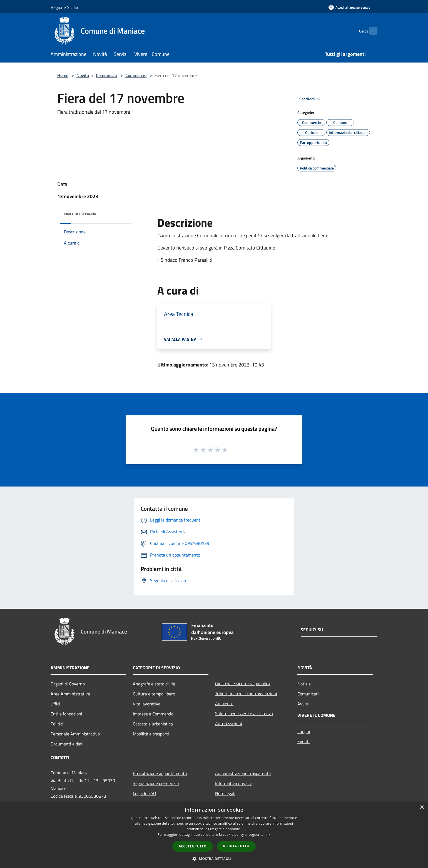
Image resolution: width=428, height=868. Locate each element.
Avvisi (303, 704)
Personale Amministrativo (75, 734)
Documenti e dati (67, 744)
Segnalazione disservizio (156, 783)
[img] (121, 213)
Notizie (304, 684)
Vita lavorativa (147, 704)
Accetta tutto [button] (193, 846)
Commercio (136, 75)
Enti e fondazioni (66, 714)
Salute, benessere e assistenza (244, 714)
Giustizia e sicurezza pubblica (243, 684)
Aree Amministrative (70, 694)
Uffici (55, 704)
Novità (83, 75)
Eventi (303, 741)
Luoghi (304, 731)
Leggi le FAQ (145, 793)
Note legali (225, 793)
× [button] (422, 808)
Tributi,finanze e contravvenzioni (246, 694)
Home (63, 75)
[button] (214, 859)
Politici (57, 724)
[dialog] (214, 835)
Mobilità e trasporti (151, 734)
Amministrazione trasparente (243, 773)
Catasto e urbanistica (153, 724)
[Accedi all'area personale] (349, 7)
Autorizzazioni (229, 724)
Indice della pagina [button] (80, 214)
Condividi (311, 99)
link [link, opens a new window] (267, 835)
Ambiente (224, 704)
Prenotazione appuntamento (160, 773)
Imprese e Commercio (153, 714)
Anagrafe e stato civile (154, 684)
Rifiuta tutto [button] (236, 846)
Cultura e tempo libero (154, 694)
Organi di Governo (68, 684)
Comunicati (107, 75)
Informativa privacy (233, 783)
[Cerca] (371, 31)
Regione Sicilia (64, 7)
